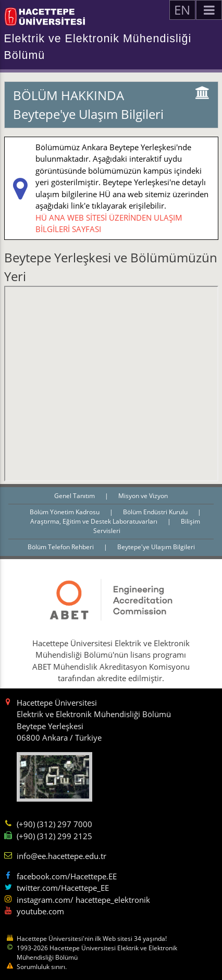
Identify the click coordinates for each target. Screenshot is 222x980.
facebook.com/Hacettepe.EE (67, 876)
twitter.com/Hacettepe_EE (63, 888)
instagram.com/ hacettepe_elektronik (83, 900)
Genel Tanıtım (75, 496)
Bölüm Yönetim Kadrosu (65, 512)
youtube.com (40, 911)
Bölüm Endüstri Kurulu (156, 512)
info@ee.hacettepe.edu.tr (61, 856)
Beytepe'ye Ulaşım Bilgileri (156, 547)
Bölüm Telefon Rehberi (61, 547)
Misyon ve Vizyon (143, 496)
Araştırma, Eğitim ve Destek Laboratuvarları (95, 521)
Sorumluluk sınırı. (42, 967)
